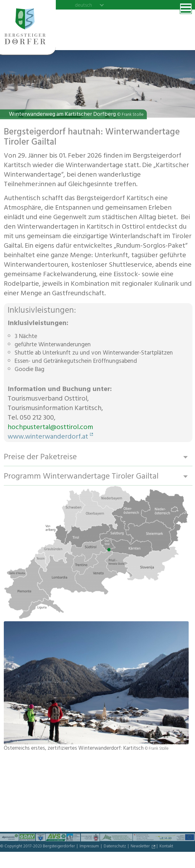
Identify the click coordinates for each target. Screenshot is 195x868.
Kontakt (166, 847)
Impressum (90, 847)
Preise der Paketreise (40, 457)
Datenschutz (115, 847)
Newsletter (141, 847)
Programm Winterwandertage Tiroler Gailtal (81, 476)
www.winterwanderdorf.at (48, 437)
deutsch (83, 5)
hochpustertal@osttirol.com (50, 428)
